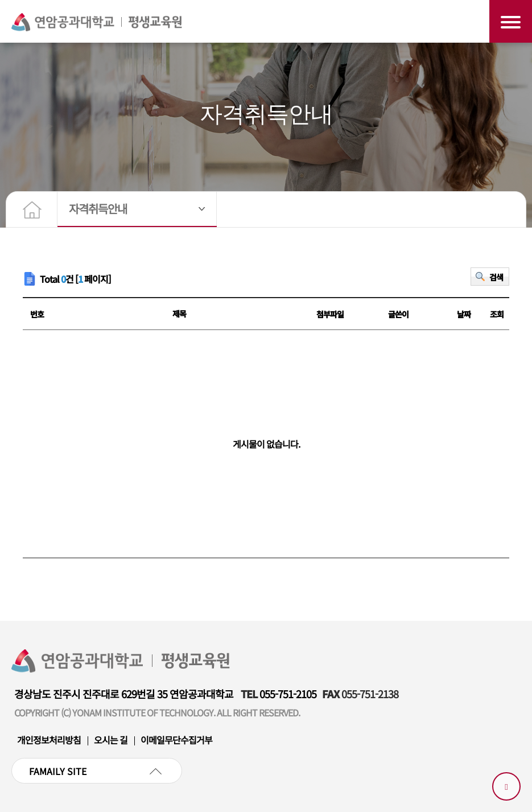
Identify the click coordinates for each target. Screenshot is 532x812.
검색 (496, 277)
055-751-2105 (288, 694)
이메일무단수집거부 (176, 740)
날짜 (464, 314)
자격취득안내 (98, 209)
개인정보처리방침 (49, 740)
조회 (497, 314)
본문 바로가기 (0, 0)
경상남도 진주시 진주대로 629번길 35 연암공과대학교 (124, 694)
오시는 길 (111, 740)
